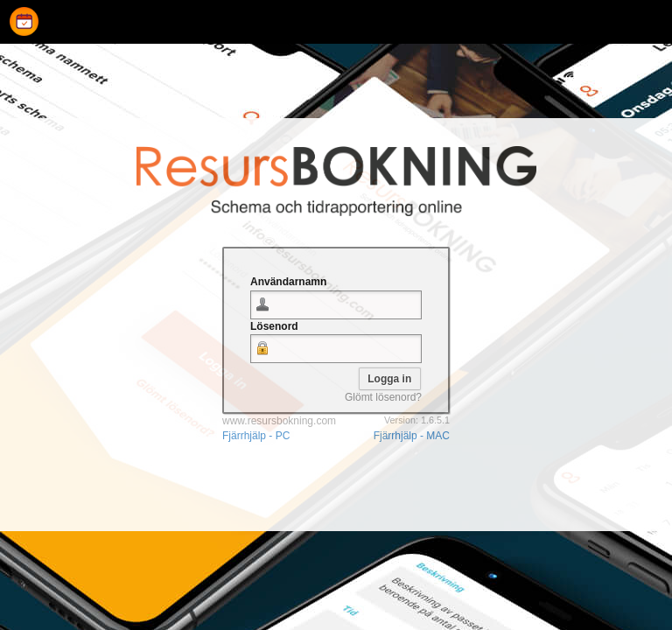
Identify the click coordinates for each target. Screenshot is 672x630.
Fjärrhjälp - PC (256, 436)
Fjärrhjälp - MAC (412, 436)
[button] (390, 379)
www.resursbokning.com (279, 421)
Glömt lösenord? (383, 397)
